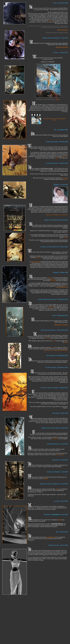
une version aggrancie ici (62, 287)
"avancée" (55, 439)
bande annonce (35, 262)
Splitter (50, 21)
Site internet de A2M (62, 47)
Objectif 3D (50, 307)
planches (65, 157)
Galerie (57, 158)
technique (53, 281)
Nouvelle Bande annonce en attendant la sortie (55, 119)
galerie (66, 342)
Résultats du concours (61, 325)
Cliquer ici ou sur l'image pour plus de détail (56, 350)
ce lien (66, 237)
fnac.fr (58, 99)
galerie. (66, 179)
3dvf (52, 347)
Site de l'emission (62, 30)
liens (53, 279)
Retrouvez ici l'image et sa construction (57, 215)
